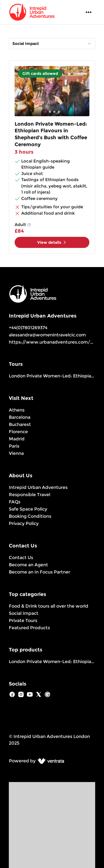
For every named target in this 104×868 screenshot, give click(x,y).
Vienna (16, 453)
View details (52, 242)
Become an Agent (28, 565)
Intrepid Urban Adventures (38, 487)
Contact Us (21, 558)
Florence (18, 432)
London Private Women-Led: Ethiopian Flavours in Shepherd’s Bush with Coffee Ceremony (52, 376)
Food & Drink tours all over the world (49, 606)
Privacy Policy (24, 523)
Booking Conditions (30, 516)
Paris (14, 446)
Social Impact (24, 613)
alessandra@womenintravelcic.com (47, 335)
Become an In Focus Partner (39, 572)
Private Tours (23, 620)
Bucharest (20, 424)
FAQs (15, 502)
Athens (17, 410)
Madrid (17, 439)
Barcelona (20, 417)
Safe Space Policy (28, 509)
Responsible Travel (30, 495)
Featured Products (29, 628)
